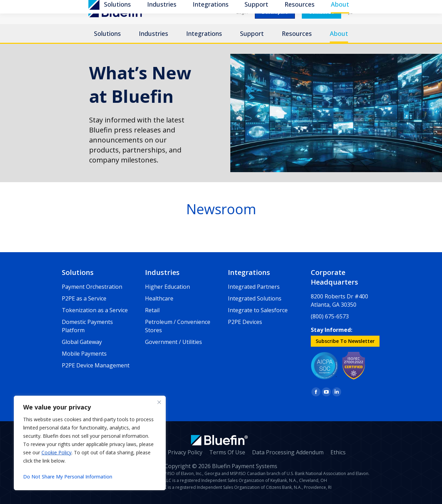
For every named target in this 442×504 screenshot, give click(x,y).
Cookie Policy (56, 452)
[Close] (159, 402)
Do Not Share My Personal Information (68, 477)
